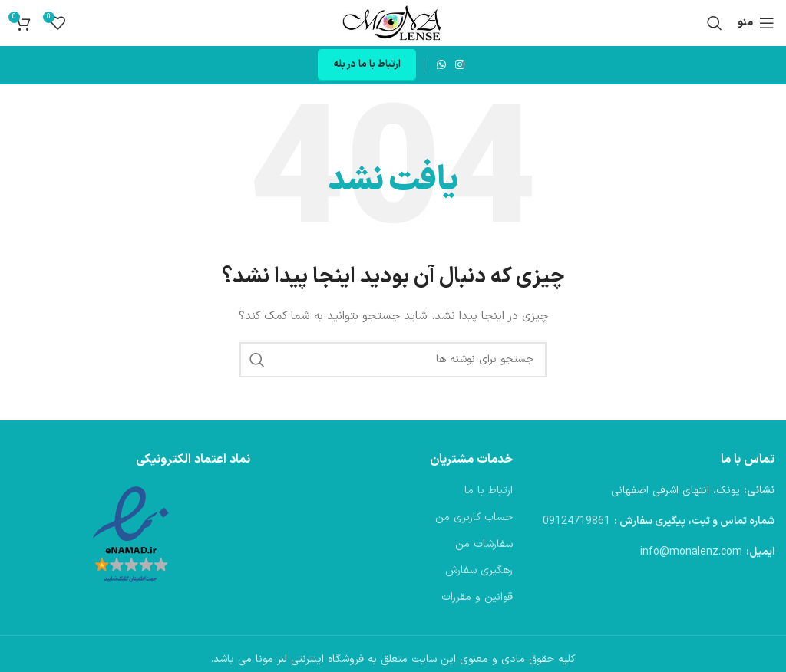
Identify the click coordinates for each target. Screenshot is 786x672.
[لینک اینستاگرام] (460, 66)
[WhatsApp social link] (441, 66)
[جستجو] (715, 23)
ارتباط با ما (489, 491)
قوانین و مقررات (477, 598)
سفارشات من (484, 545)
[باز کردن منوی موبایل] (756, 23)
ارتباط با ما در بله (367, 64)
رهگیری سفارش (479, 571)
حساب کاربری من (474, 518)
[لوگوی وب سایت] (393, 23)
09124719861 (576, 521)
